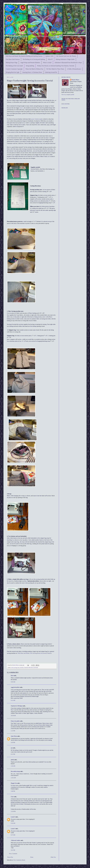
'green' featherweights (37, 119)
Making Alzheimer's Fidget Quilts (65, 59)
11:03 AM (13, 778)
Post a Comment (13, 854)
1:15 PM (13, 731)
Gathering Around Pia (51, 72)
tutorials (22, 668)
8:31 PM (13, 754)
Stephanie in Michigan (17, 706)
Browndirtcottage (15, 771)
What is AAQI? (47, 63)
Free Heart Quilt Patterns (13, 59)
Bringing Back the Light (13, 72)
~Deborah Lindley (16, 840)
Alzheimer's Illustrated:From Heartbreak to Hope (68, 63)
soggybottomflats (15, 687)
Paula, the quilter (15, 721)
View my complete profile (68, 95)
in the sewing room (15, 668)
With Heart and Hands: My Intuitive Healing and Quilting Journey (24, 56)
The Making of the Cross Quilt (14, 66)
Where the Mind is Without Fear (34, 69)
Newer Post (10, 857)
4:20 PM (13, 743)
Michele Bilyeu (16, 665)
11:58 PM (13, 811)
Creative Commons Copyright (14, 69)
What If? (50, 59)
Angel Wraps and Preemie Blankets (30, 63)
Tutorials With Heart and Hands (31, 668)
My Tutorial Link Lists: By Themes (66, 56)
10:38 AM (13, 716)
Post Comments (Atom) (19, 860)
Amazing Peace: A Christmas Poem (32, 72)
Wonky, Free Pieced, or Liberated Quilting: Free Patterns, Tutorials (56, 66)
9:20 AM (13, 682)
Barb (12, 676)
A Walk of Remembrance (74, 69)
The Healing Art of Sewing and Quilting (34, 59)
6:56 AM (13, 823)
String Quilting (30, 66)
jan (12, 748)
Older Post (53, 857)
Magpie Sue (14, 783)
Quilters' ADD (49, 56)
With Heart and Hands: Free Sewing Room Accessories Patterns (35, 653)
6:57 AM (13, 835)
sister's (21, 108)
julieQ (12, 760)
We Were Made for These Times (55, 69)
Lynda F (13, 817)
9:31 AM (13, 700)
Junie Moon (14, 736)
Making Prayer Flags (12, 63)
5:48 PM (13, 791)
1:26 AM (13, 766)
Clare (12, 797)
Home (32, 857)
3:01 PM (13, 850)
